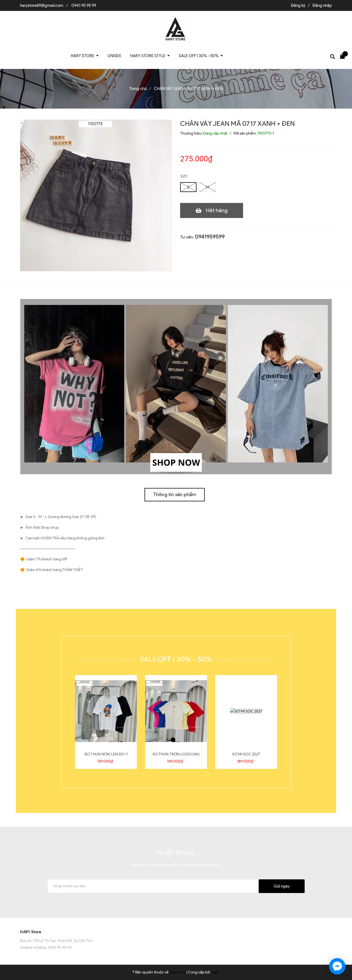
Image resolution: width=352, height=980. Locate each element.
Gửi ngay (282, 886)
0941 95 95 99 (84, 5)
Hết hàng (217, 210)
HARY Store (31, 932)
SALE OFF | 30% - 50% (176, 659)
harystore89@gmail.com (42, 5)
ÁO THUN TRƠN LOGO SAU (176, 754)
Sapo (215, 972)
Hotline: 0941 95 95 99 (53, 948)
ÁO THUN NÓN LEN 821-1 (106, 754)
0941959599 (210, 237)
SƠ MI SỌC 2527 (246, 754)
